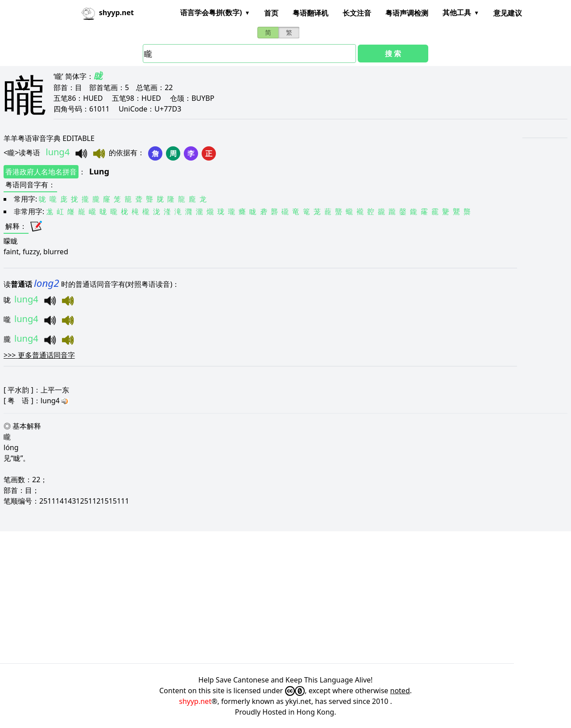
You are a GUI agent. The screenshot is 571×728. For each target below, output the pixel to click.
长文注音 (357, 13)
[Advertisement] (268, 597)
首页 (271, 13)
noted (400, 691)
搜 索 (393, 54)
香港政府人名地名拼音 (41, 172)
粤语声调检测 (407, 13)
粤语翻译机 (310, 13)
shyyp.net (195, 701)
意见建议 (508, 13)
